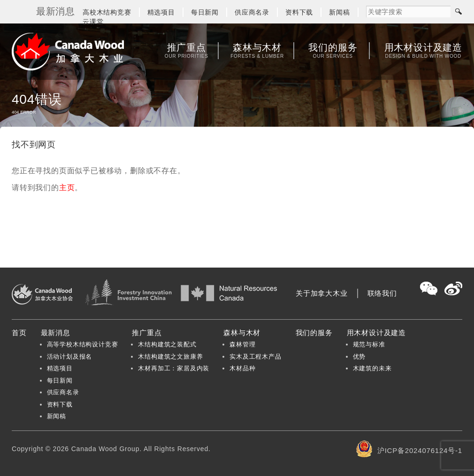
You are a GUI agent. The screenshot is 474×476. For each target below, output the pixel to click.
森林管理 (242, 344)
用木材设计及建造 (423, 51)
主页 (67, 188)
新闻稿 (339, 12)
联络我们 (382, 293)
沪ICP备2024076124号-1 (420, 450)
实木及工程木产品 (255, 357)
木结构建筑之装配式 (167, 344)
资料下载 (299, 12)
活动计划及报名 (70, 357)
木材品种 (242, 368)
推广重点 (187, 51)
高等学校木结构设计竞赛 (83, 344)
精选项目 (161, 12)
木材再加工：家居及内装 (174, 368)
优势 (359, 357)
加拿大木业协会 (68, 52)
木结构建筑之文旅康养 (170, 357)
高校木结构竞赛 (107, 12)
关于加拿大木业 (322, 293)
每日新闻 (205, 12)
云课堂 (93, 22)
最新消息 (56, 333)
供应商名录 (252, 12)
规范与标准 (369, 344)
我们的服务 (333, 51)
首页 (19, 333)
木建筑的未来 (372, 368)
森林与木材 (257, 51)
